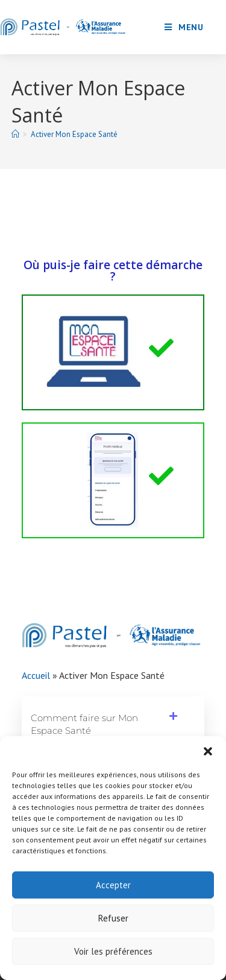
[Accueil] (15, 134)
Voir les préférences (113, 951)
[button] (208, 751)
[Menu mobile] (184, 27)
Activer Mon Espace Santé (74, 134)
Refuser (113, 918)
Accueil (36, 675)
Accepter (113, 885)
